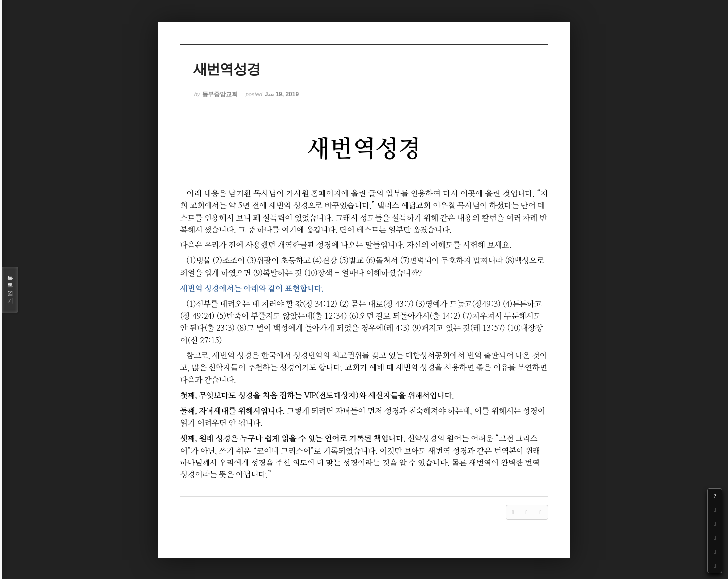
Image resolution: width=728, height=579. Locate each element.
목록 (10, 290)
